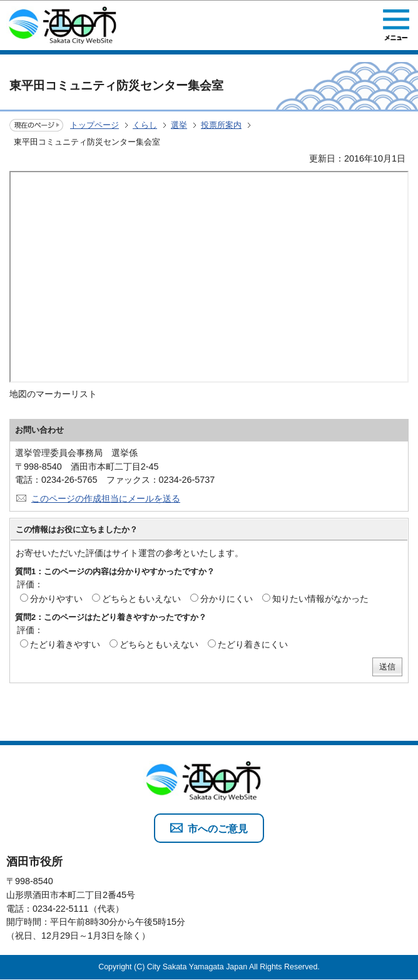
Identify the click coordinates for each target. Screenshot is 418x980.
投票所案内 (221, 125)
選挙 (179, 125)
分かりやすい (56, 599)
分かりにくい (227, 599)
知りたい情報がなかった (320, 599)
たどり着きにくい (253, 644)
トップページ (94, 125)
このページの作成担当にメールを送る (106, 498)
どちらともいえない (141, 599)
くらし (145, 125)
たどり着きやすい (65, 644)
